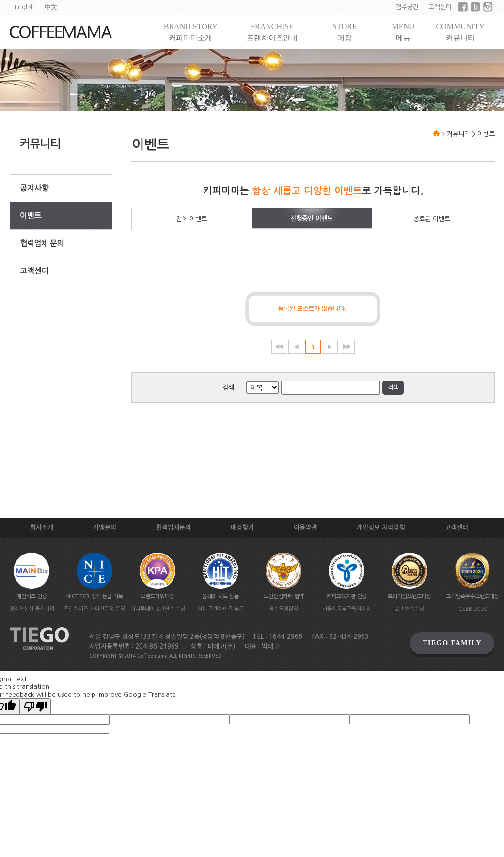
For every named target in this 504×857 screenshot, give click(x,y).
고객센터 (440, 7)
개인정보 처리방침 (381, 528)
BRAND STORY (191, 32)
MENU (403, 32)
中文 (51, 7)
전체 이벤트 (191, 219)
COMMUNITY (460, 32)
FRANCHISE (272, 32)
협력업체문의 (173, 528)
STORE (345, 32)
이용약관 (305, 528)
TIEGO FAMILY (452, 643)
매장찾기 (242, 528)
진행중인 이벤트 (312, 218)
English (25, 7)
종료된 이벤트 (432, 219)
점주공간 (407, 7)
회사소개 (42, 528)
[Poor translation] (35, 706)
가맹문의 (105, 528)
